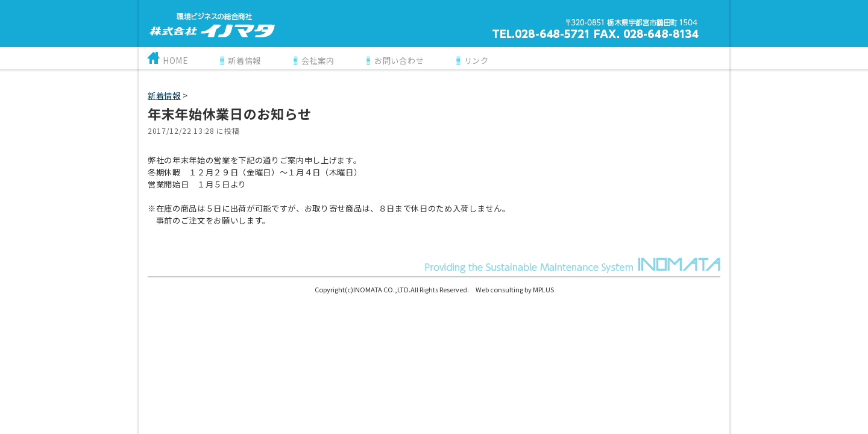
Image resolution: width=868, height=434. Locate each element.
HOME (175, 61)
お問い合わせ (399, 61)
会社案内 (318, 61)
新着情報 (244, 61)
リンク (476, 61)
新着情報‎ (164, 96)
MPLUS (543, 289)
